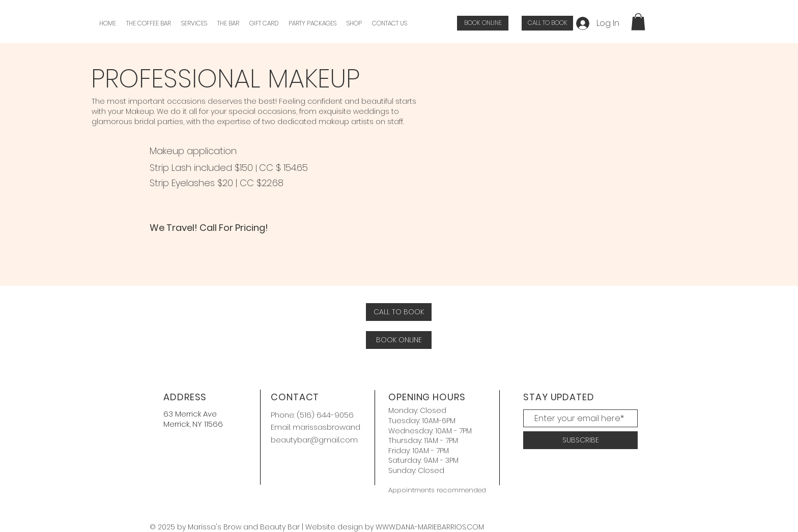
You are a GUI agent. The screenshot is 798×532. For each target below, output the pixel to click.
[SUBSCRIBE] (580, 440)
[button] (194, 23)
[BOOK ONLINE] (483, 23)
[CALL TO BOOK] (547, 23)
